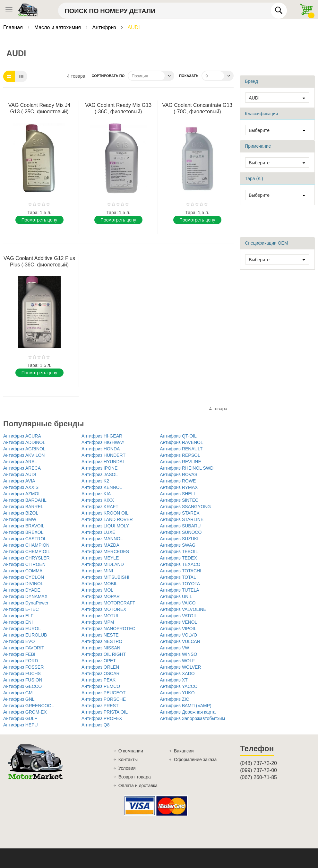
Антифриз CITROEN (24, 564)
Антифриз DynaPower (26, 603)
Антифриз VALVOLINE (183, 609)
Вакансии (184, 751)
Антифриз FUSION (23, 680)
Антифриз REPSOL (180, 455)
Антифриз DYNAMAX (25, 596)
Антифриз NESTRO (102, 641)
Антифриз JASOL (100, 474)
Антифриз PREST (100, 706)
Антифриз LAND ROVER (107, 519)
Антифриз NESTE (100, 635)
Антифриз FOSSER (23, 667)
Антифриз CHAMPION (26, 545)
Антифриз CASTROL (25, 539)
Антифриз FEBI (19, 654)
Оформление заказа (195, 759)
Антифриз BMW (20, 519)
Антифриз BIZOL (21, 513)
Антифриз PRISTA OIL (105, 712)
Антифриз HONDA (101, 449)
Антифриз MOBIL (99, 584)
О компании (131, 751)
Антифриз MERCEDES (105, 551)
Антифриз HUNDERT (103, 455)
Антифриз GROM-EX (25, 712)
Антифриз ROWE (178, 481)
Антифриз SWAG (178, 545)
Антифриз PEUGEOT (103, 693)
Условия (127, 768)
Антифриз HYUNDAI (103, 462)
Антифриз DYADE (22, 590)
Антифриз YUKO (177, 693)
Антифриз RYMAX (179, 487)
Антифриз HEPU (21, 725)
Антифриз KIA (96, 494)
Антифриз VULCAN (180, 641)
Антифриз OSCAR (101, 673)
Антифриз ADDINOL (24, 442)
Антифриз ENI (18, 622)
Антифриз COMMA (23, 571)
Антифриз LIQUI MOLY (105, 526)
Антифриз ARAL (20, 462)
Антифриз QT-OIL (178, 436)
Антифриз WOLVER (180, 667)
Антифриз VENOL (178, 622)
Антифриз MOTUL (100, 616)
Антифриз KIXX (98, 500)
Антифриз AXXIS (21, 487)
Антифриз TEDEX (178, 558)
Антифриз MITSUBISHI (105, 577)
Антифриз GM (18, 693)
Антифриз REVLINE (180, 462)
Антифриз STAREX (180, 513)
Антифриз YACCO (179, 686)
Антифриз (105, 27)
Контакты (128, 759)
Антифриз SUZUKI (179, 539)
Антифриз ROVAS (179, 474)
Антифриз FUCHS (22, 673)
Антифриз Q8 (95, 725)
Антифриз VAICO (178, 603)
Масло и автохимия (58, 27)
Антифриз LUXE (98, 532)
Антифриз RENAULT (181, 449)
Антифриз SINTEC (179, 500)
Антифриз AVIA (19, 481)
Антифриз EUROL (22, 629)
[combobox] (172, 11)
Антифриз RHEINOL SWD (187, 468)
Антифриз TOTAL (178, 577)
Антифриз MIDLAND (103, 564)
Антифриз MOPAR (101, 596)
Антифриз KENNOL (102, 487)
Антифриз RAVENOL (181, 442)
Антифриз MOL (97, 590)
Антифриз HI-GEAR (102, 436)
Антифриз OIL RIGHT (104, 654)
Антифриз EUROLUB (25, 635)
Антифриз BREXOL (23, 532)
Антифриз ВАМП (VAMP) (186, 706)
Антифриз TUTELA (179, 590)
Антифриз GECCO (22, 686)
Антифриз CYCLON (24, 577)
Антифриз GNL (19, 699)
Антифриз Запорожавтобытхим (192, 718)
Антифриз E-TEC (21, 609)
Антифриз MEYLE (100, 558)
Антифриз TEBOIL (179, 551)
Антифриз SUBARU (180, 526)
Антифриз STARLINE (182, 519)
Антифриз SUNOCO (181, 532)
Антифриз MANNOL (102, 539)
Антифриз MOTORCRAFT (108, 603)
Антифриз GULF (20, 718)
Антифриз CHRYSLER (26, 558)
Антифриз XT (174, 680)
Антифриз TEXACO (180, 564)
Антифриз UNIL (176, 596)
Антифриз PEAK (99, 680)
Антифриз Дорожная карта (188, 712)
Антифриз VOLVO (178, 635)
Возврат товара (135, 777)
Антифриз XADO (177, 673)
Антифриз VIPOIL (178, 629)
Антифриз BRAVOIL (24, 526)
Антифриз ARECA (22, 468)
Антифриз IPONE (99, 468)
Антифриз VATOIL (178, 616)
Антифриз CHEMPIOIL (27, 551)
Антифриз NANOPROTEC (108, 629)
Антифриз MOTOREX (104, 609)
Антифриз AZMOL (22, 494)
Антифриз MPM (98, 622)
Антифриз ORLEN (100, 667)
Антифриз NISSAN (101, 648)
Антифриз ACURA (22, 436)
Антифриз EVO (19, 641)
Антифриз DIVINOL (23, 584)
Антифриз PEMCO (101, 686)
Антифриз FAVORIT (24, 648)
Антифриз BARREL (23, 507)
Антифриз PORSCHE (104, 699)
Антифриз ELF (18, 616)
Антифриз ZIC (174, 699)
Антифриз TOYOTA (180, 584)
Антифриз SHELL (178, 494)
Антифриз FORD (21, 661)
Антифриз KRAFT (100, 507)
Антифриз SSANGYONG (185, 507)
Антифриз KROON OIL (105, 513)
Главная (14, 27)
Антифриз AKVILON (24, 455)
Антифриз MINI (97, 571)
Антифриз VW (174, 648)
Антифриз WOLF (177, 661)
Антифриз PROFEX (102, 718)
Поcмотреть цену (39, 220)
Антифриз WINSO (178, 654)
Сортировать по (108, 76)
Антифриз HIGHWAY (103, 442)
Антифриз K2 (95, 481)
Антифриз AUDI (20, 474)
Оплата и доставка (138, 786)
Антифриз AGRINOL (24, 449)
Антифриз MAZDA (100, 545)
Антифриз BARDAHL (25, 500)
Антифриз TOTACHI (180, 571)
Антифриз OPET (99, 661)
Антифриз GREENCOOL (29, 706)
